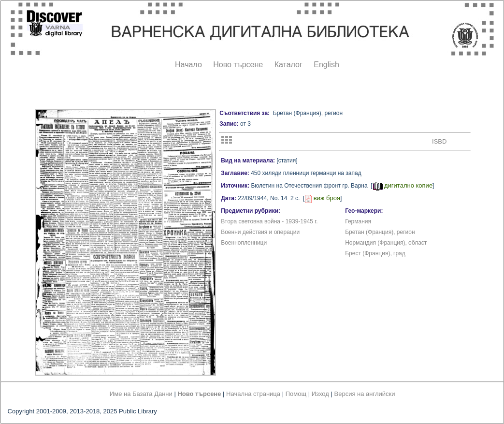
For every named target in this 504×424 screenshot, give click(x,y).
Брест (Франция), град (375, 253)
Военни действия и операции (260, 232)
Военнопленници (244, 243)
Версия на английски (365, 394)
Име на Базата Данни (141, 394)
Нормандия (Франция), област (386, 243)
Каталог (288, 65)
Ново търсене (238, 65)
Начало (188, 65)
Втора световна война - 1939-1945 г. (269, 221)
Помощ (296, 394)
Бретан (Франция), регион (380, 232)
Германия (358, 221)
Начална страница (253, 394)
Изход (320, 394)
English (326, 65)
